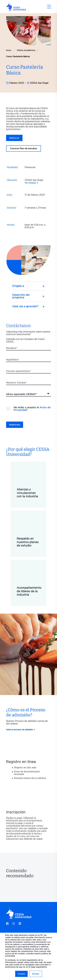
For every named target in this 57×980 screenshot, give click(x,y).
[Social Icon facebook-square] (8, 924)
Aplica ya (14, 138)
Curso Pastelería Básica (18, 56)
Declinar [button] (36, 974)
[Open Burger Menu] (49, 7)
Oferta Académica (26, 50)
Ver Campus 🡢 (31, 183)
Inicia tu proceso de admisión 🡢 (21, 730)
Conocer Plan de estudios (23, 148)
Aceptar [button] (21, 974)
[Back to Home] (16, 10)
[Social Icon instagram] (14, 924)
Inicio (9, 50)
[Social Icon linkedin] (19, 924)
